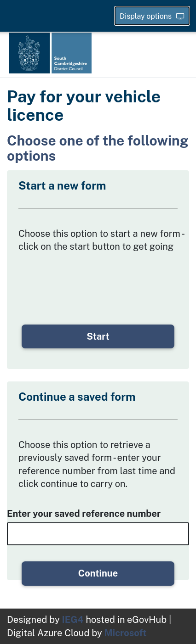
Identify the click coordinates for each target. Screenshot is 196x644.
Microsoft (125, 633)
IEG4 (73, 620)
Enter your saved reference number (84, 514)
